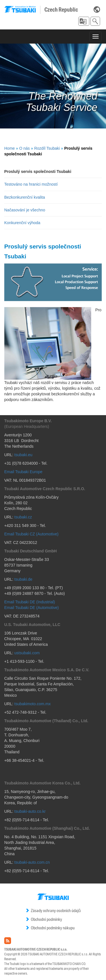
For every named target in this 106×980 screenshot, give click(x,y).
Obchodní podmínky (44, 919)
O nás (24, 148)
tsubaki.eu (23, 455)
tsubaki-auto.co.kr (30, 811)
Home (9, 148)
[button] (84, 21)
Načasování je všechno (25, 210)
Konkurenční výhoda (22, 223)
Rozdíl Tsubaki (47, 148)
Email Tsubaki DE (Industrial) (30, 602)
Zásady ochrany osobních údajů (53, 911)
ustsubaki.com (27, 653)
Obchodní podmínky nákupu (50, 928)
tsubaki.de (23, 579)
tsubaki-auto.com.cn (32, 862)
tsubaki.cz (23, 517)
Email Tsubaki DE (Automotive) (32, 608)
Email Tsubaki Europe (23, 472)
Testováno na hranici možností (31, 184)
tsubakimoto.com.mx (33, 704)
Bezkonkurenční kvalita (25, 197)
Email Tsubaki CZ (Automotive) (31, 534)
